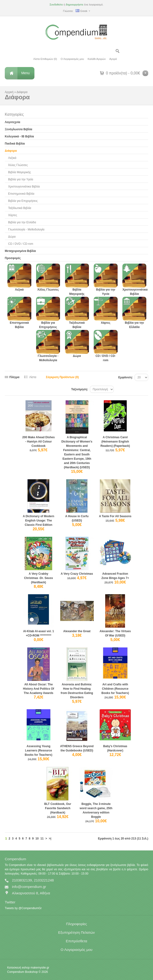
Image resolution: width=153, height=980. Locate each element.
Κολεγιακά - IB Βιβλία (19, 136)
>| (50, 839)
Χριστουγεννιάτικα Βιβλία (24, 187)
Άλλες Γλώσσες (18, 165)
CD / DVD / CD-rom (21, 244)
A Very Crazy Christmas (77, 574)
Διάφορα (22, 92)
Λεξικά (12, 158)
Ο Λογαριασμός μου (72, 59)
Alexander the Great (77, 631)
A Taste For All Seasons (115, 516)
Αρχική (9, 92)
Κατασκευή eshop (18, 968)
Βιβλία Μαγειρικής (19, 172)
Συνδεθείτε (56, 5)
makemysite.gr (40, 968)
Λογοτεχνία (12, 122)
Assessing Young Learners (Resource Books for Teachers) (39, 751)
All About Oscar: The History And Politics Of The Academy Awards (38, 689)
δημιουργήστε (75, 5)
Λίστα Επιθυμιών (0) (45, 59)
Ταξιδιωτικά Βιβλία (20, 208)
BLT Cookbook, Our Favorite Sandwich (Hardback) (58, 808)
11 (42, 839)
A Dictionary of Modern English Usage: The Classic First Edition (38, 521)
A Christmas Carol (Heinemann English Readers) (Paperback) (115, 442)
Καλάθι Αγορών (97, 59)
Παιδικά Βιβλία (15, 144)
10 (37, 839)
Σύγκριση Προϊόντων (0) (62, 377)
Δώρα (12, 237)
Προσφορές (13, 258)
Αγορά (113, 59)
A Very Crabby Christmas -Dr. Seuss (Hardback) (39, 578)
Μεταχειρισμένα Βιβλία (20, 251)
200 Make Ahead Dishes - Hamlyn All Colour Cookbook (38, 442)
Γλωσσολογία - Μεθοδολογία (26, 229)
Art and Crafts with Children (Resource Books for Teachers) (115, 689)
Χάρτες (13, 215)
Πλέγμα (14, 377)
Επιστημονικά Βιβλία (21, 194)
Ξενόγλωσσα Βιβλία (19, 129)
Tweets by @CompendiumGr (23, 908)
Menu (25, 73)
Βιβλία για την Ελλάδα (22, 222)
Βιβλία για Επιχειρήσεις (23, 201)
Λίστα (33, 377)
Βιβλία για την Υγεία (21, 179)
